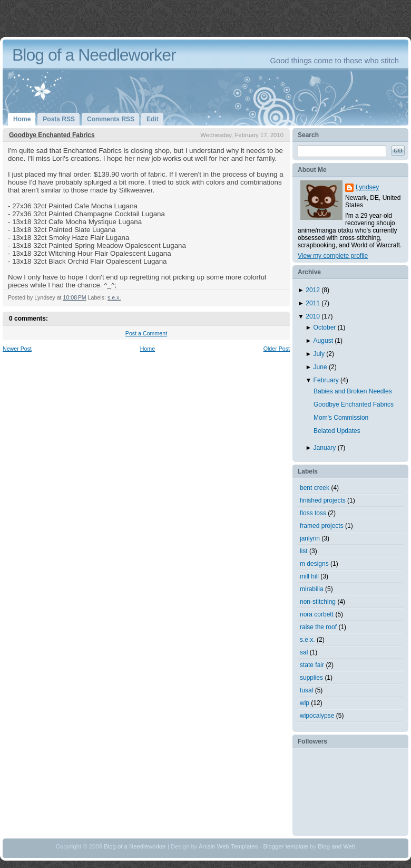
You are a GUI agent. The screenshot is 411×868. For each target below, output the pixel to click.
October (326, 327)
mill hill (309, 576)
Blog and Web (336, 846)
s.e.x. (114, 297)
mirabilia (312, 589)
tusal (306, 690)
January (326, 448)
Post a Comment (146, 333)
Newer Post (17, 349)
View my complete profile (333, 256)
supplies (311, 678)
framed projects (322, 526)
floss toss (313, 513)
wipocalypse (317, 716)
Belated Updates (337, 431)
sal (304, 652)
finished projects (323, 500)
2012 (314, 290)
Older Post (277, 349)
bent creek (315, 488)
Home (148, 349)
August (324, 341)
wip (305, 703)
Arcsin (207, 846)
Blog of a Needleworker (94, 55)
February (327, 380)
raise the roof (318, 627)
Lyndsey (367, 187)
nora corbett (317, 614)
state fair (312, 665)
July (320, 354)
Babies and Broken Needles (353, 391)
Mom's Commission (341, 418)
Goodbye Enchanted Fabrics (52, 135)
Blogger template (286, 846)
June (321, 367)
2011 (314, 303)
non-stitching (318, 602)
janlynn (310, 538)
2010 (314, 316)
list (304, 551)
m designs (314, 564)
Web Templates (238, 846)
